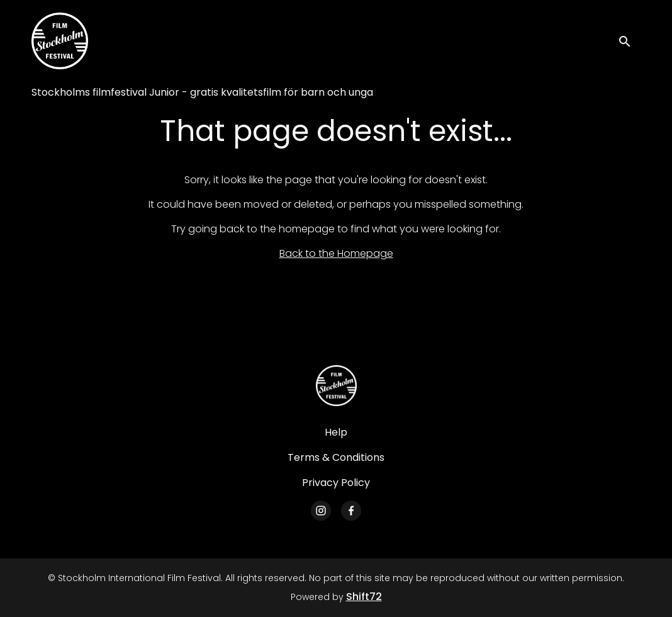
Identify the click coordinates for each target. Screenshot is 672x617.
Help (336, 432)
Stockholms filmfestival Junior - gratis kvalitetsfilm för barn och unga (202, 92)
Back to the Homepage (336, 253)
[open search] (629, 41)
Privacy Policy (336, 483)
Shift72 (364, 597)
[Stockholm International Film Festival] (336, 386)
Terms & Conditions (336, 457)
